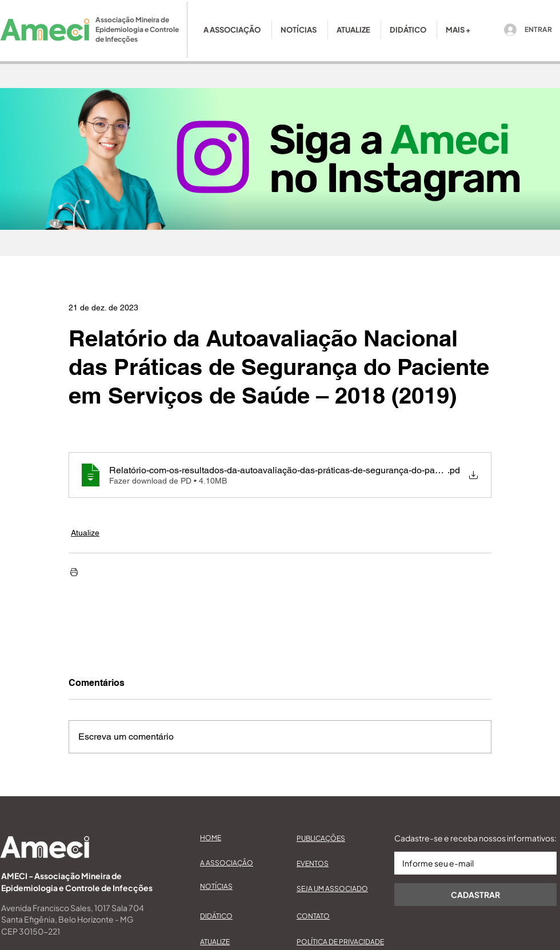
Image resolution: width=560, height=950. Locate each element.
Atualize (85, 533)
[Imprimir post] (74, 572)
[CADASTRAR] (475, 895)
